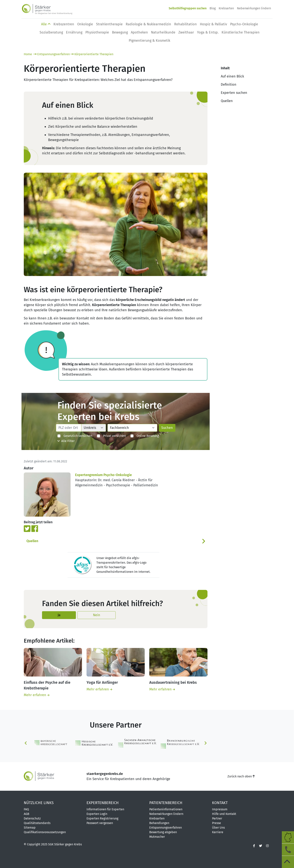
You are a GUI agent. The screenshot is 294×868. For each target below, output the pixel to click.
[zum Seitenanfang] (288, 862)
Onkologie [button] (85, 24)
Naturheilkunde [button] (163, 32)
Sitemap (30, 828)
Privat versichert (111, 436)
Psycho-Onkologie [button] (244, 24)
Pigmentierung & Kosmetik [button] (149, 41)
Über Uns (218, 828)
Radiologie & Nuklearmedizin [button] (148, 24)
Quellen (32, 541)
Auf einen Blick (232, 76)
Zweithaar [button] (186, 32)
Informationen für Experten (105, 809)
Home (28, 54)
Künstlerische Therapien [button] (241, 32)
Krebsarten (226, 8)
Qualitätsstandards (37, 823)
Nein (97, 615)
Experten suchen (234, 93)
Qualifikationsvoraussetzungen (45, 832)
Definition (229, 85)
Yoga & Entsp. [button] (208, 32)
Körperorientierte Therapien (92, 54)
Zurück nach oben (241, 776)
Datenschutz (32, 818)
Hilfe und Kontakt (224, 814)
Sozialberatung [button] (51, 32)
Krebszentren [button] (64, 24)
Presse (217, 823)
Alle (46, 24)
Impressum (220, 809)
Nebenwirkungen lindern (254, 8)
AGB (27, 814)
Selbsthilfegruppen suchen (188, 8)
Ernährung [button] (74, 32)
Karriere (218, 832)
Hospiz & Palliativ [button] (213, 24)
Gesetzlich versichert (75, 436)
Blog (213, 8)
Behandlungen (159, 823)
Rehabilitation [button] (186, 24)
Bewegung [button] (120, 32)
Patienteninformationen (166, 809)
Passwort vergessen (100, 823)
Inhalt (225, 68)
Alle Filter (66, 441)
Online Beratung (145, 436)
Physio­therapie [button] (97, 32)
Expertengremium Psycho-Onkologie (103, 475)
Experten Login (97, 814)
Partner (217, 818)
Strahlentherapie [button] (109, 24)
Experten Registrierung (102, 818)
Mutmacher (157, 837)
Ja (59, 615)
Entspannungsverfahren (52, 54)
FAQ (26, 809)
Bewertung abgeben (163, 832)
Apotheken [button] (139, 32)
